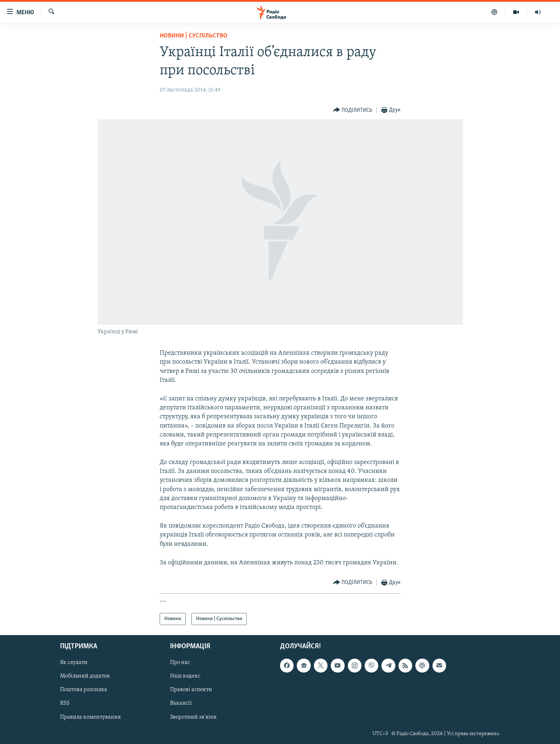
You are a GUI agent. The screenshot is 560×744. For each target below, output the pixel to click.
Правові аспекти (191, 690)
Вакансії (181, 704)
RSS (65, 704)
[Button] (353, 110)
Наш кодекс (185, 676)
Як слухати (74, 663)
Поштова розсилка (84, 690)
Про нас (180, 663)
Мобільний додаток (85, 676)
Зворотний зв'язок (193, 717)
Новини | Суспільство (194, 36)
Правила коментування (90, 717)
